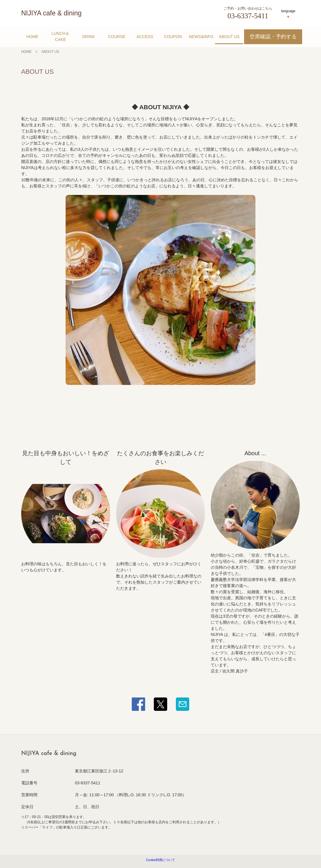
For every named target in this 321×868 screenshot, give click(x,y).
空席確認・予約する (273, 37)
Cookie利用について (160, 860)
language (288, 11)
